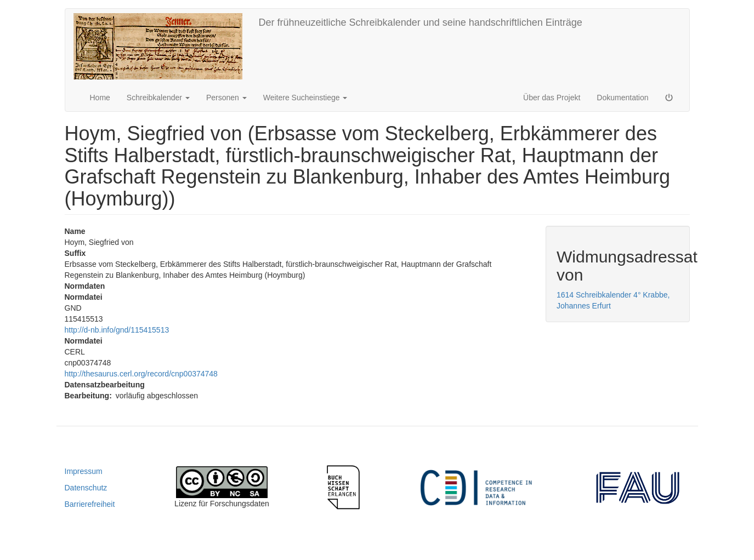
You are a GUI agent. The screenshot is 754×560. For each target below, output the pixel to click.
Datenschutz (86, 488)
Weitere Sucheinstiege (305, 98)
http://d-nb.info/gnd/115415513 (117, 330)
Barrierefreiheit (90, 504)
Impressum (84, 471)
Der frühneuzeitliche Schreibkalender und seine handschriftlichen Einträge (421, 22)
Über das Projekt (552, 98)
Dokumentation (622, 98)
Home (100, 98)
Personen (226, 98)
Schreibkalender (158, 98)
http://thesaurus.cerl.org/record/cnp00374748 (141, 374)
